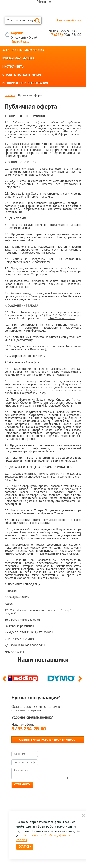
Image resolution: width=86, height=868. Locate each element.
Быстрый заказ (20, 42)
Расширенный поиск (69, 21)
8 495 (29, 729)
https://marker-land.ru (62, 318)
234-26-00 (65, 35)
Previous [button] (5, 681)
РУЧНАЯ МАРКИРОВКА (18, 59)
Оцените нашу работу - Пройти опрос (47, 740)
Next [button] (81, 681)
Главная (10, 95)
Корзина (17, 33)
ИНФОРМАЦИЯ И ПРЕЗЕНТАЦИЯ (25, 83)
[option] (24, 677)
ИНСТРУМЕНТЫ (13, 67)
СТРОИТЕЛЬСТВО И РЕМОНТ (22, 75)
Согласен (25, 847)
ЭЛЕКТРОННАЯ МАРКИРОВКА (23, 50)
